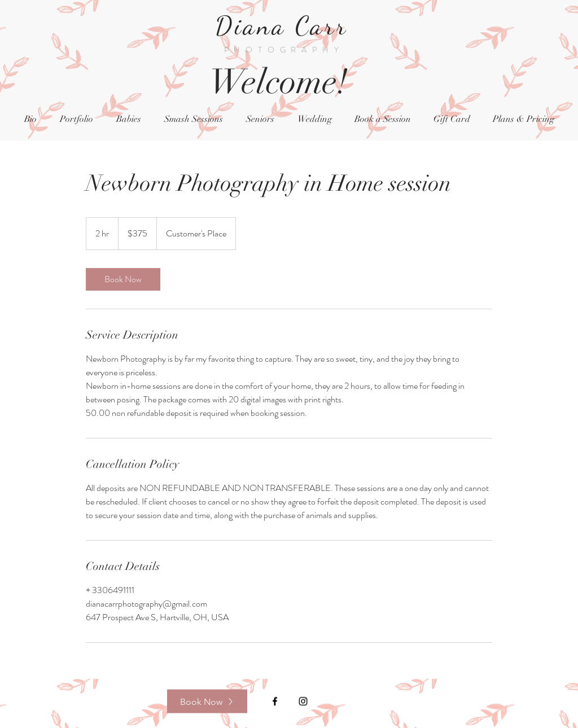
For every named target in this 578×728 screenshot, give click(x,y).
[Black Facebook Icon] (275, 701)
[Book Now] (207, 701)
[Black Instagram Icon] (303, 701)
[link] (123, 279)
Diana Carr (286, 26)
